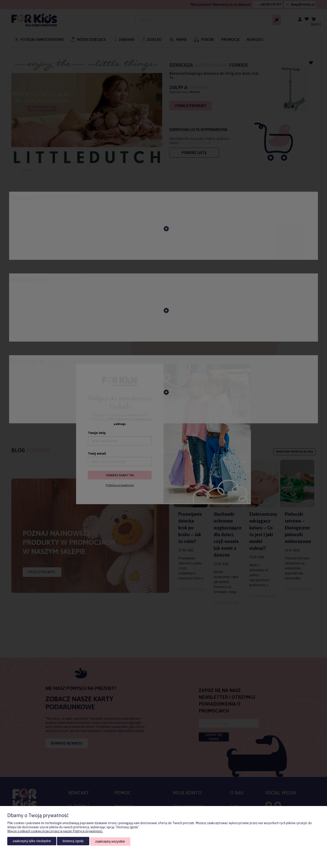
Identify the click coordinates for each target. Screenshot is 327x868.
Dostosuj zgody (73, 842)
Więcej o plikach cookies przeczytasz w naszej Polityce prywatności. (55, 832)
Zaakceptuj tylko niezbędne (32, 842)
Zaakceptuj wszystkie (110, 842)
